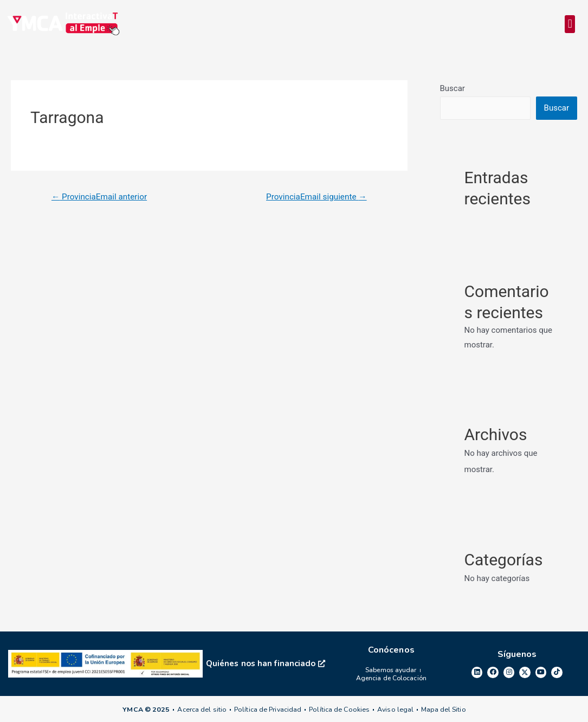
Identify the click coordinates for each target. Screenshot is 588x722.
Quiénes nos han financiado (266, 663)
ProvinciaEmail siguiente (313, 198)
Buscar (453, 89)
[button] (570, 25)
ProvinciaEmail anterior (102, 198)
